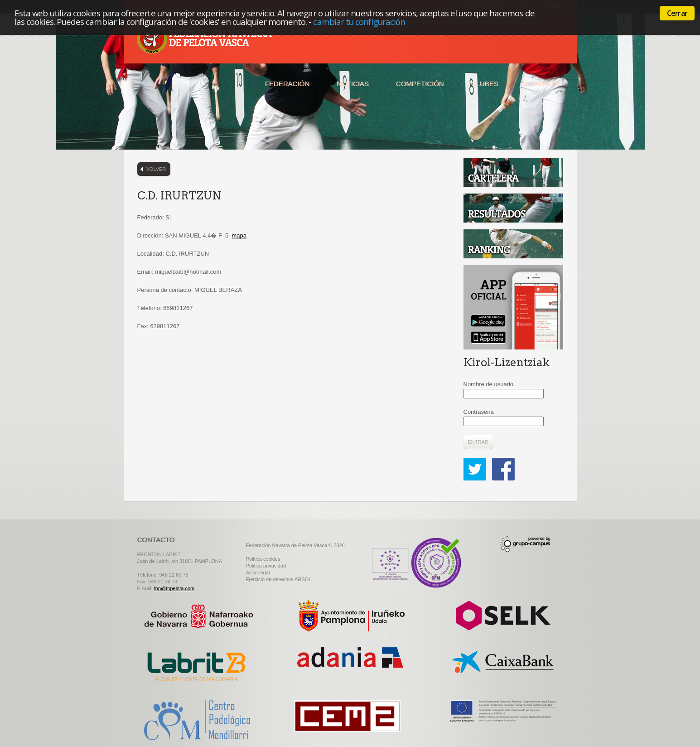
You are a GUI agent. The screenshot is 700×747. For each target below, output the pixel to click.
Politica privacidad (266, 566)
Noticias (353, 84)
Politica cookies (263, 559)
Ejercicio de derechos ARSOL (279, 579)
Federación (287, 84)
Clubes (485, 84)
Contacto (544, 84)
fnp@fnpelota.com (174, 588)
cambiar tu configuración (359, 22)
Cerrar (677, 13)
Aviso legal (258, 572)
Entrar (478, 442)
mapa (239, 235)
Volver (156, 169)
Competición (420, 84)
